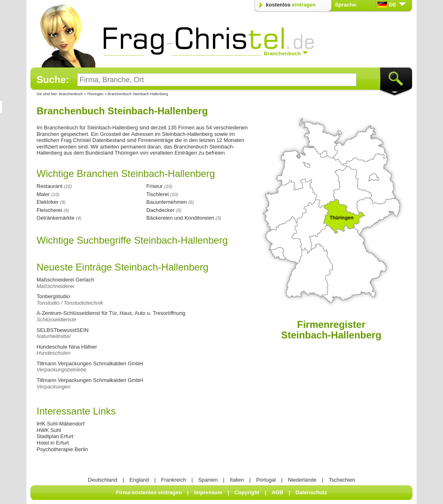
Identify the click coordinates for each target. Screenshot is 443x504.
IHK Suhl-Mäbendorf (61, 424)
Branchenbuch (71, 94)
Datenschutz (311, 492)
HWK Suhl (49, 430)
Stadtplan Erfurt (55, 436)
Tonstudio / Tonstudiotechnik (70, 303)
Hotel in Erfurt (53, 443)
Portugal (266, 480)
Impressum (208, 492)
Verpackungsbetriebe (61, 370)
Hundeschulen (53, 353)
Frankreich (173, 480)
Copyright (247, 492)
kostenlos (291, 5)
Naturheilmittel (53, 336)
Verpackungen (53, 387)
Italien (237, 480)
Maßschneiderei (55, 286)
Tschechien (342, 480)
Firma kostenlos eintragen (149, 492)
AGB (277, 492)
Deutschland (102, 480)
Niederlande (302, 480)
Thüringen (96, 94)
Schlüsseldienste (56, 320)
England (139, 480)
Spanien (208, 480)
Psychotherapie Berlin (62, 449)
